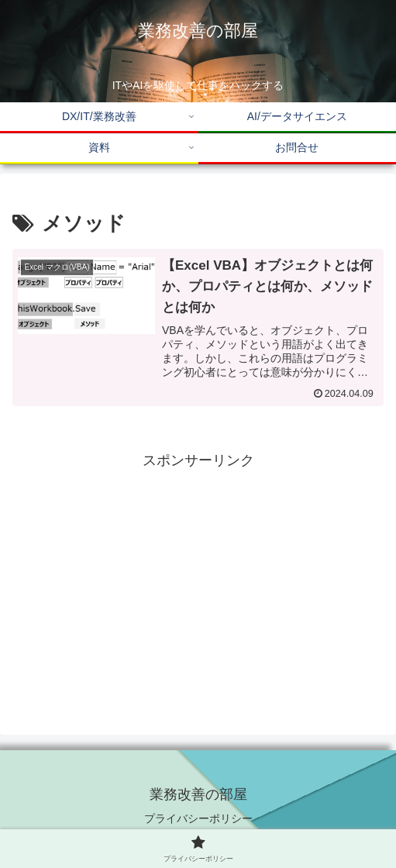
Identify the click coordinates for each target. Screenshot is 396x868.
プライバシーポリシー (198, 818)
